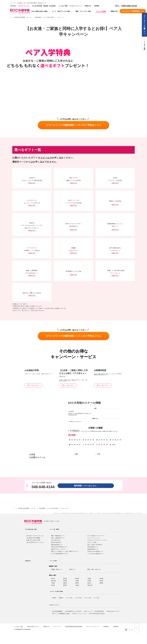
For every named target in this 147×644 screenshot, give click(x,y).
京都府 (89, 579)
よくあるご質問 (63, 6)
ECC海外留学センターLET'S (73, 611)
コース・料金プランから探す (62, 11)
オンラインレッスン (24, 6)
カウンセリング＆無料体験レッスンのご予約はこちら (76, 125)
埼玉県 (53, 585)
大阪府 (77, 585)
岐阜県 (77, 583)
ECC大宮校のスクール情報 (84, 403)
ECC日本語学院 (99, 611)
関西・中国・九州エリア (94, 569)
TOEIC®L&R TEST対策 (111, 513)
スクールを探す (101, 11)
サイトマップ (57, 627)
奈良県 (89, 583)
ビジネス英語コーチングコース (96, 536)
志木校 (99, 454)
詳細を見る (32, 183)
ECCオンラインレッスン (80, 614)
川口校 (99, 455)
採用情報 (96, 6)
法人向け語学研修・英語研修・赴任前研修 (44, 6)
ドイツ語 (96, 598)
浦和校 (76, 454)
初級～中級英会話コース (58, 536)
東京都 (53, 579)
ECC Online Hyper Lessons (97, 614)
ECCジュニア (88, 611)
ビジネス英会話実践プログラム (60, 554)
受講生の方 (87, 6)
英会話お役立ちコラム (33, 627)
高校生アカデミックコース (58, 549)
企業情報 (116, 627)
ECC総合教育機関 (57, 611)
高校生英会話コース (93, 549)
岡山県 (101, 581)
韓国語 (61, 598)
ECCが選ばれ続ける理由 (40, 11)
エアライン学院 (92, 542)
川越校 (76, 455)
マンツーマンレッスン (94, 538)
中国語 (54, 598)
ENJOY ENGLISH (56, 542)
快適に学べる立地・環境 (33, 540)
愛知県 (77, 579)
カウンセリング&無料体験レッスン (133, 11)
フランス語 (69, 598)
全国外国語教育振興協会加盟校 (73, 627)
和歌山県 (90, 585)
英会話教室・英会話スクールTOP (52, 521)
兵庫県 (89, 581)
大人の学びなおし (56, 540)
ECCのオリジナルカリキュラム (35, 536)
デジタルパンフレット (76, 6)
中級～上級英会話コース (58, 538)
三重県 (77, 581)
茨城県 (65, 581)
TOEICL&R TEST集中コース (59, 547)
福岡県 (101, 583)
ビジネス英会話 (97, 513)
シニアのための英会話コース (95, 554)
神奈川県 (53, 581)
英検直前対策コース (57, 545)
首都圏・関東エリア (57, 569)
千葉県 (53, 583)
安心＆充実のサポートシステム (35, 542)
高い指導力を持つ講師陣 (33, 538)
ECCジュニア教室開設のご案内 (61, 614)
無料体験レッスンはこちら (86, 486)
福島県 (65, 583)
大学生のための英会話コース (95, 551)
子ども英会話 (103, 513)
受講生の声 (114, 11)
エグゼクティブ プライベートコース (97, 540)
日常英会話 (91, 513)
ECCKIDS (13, 6)
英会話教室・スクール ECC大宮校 (44, 17)
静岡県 (65, 585)
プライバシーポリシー (93, 627)
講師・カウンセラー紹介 (83, 11)
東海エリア (72, 569)
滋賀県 (101, 579)
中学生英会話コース (93, 547)
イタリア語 (79, 598)
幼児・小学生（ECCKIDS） (95, 545)
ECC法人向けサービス (113, 611)
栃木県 (65, 579)
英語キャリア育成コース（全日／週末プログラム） (65, 551)
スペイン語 (88, 598)
